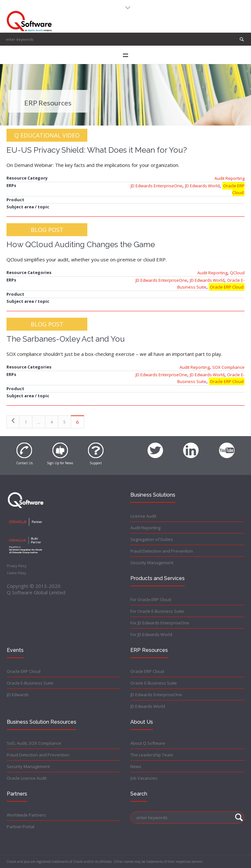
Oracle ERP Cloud (234, 189)
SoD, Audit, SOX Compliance (34, 743)
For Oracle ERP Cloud (151, 599)
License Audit (143, 516)
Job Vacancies (144, 778)
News (136, 766)
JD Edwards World (202, 186)
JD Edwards (18, 695)
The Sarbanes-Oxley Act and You (66, 339)
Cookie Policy (16, 573)
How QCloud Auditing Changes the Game (81, 244)
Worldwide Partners (26, 815)
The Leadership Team (152, 755)
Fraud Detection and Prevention (162, 551)
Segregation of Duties (152, 539)
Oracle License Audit (27, 778)
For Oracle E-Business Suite (157, 611)
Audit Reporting (229, 178)
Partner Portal (21, 827)
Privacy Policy (17, 566)
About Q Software (148, 743)
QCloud (237, 273)
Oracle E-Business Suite (30, 683)
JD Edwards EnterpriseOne (157, 186)
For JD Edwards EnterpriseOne (160, 623)
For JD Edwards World (151, 634)
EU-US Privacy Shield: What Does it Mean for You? (97, 150)
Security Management (152, 563)
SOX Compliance (228, 367)
